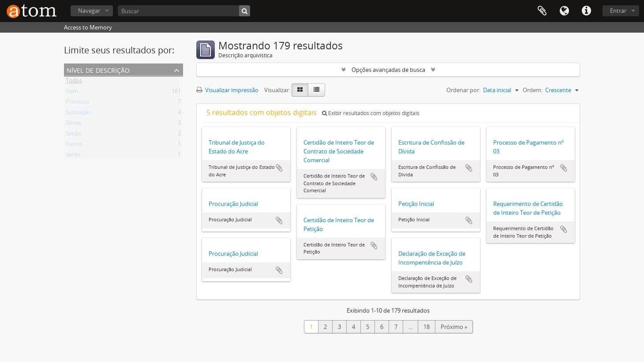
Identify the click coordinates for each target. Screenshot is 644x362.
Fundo (74, 146)
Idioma (564, 11)
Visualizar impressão (227, 90)
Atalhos (586, 11)
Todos (74, 82)
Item (72, 93)
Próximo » (454, 327)
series (73, 156)
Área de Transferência (542, 11)
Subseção (78, 114)
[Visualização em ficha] (300, 90)
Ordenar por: (463, 90)
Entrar (618, 11)
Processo (78, 103)
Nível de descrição (98, 69)
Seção (73, 135)
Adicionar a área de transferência (279, 168)
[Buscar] (184, 11)
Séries (73, 124)
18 (427, 327)
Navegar (89, 11)
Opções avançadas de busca (388, 70)
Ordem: (533, 90)
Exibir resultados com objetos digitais (371, 113)
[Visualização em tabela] (316, 90)
